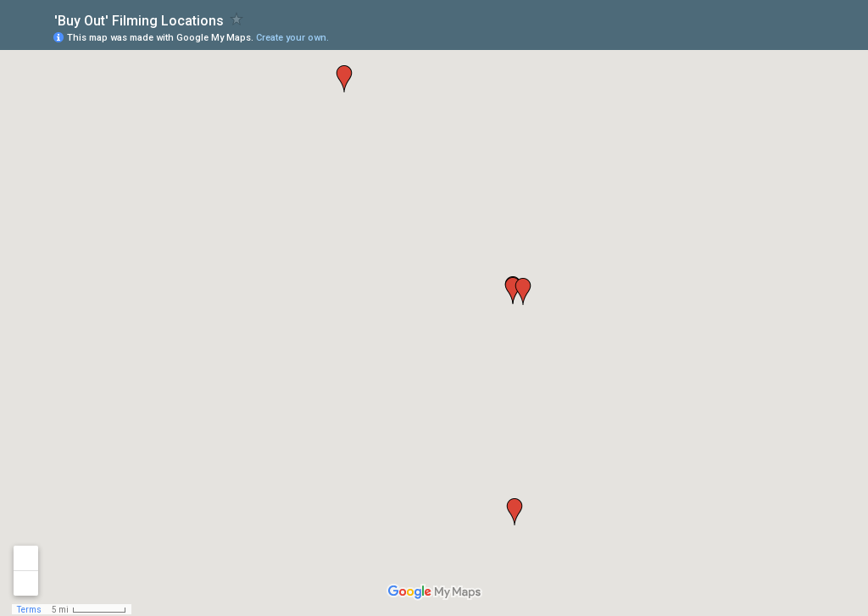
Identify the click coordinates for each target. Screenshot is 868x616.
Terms (29, 610)
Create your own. (292, 38)
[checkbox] (237, 19)
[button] (515, 512)
